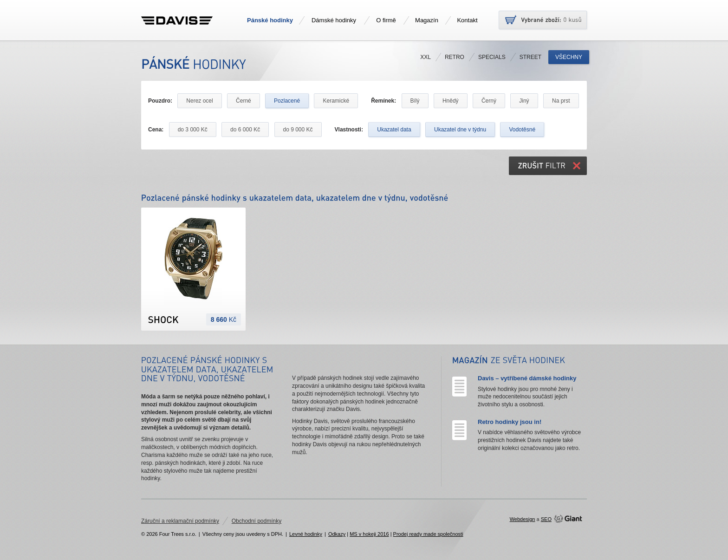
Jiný (524, 101)
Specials (492, 57)
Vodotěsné (522, 130)
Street (530, 57)
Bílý (415, 101)
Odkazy (337, 534)
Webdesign (523, 519)
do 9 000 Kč (298, 130)
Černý (489, 101)
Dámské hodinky (334, 20)
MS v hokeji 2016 (369, 534)
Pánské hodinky (270, 20)
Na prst (561, 101)
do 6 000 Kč (245, 130)
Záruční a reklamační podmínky (180, 521)
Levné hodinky (306, 534)
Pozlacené (287, 101)
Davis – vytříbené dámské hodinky (527, 378)
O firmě (386, 20)
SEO (546, 519)
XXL (426, 57)
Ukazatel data (394, 130)
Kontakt (467, 20)
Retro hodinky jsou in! (510, 422)
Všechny (569, 57)
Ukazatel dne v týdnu (460, 130)
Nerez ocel (199, 101)
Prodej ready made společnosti (428, 534)
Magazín (427, 20)
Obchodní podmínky (257, 521)
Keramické (336, 101)
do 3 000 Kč (193, 130)
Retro (455, 57)
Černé (244, 101)
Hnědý (451, 101)
